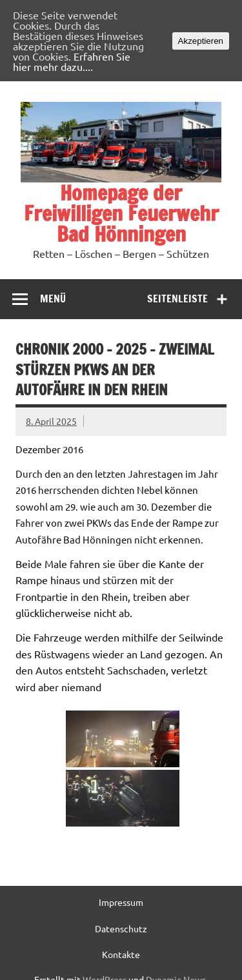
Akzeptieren (201, 41)
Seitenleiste (177, 299)
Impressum (121, 902)
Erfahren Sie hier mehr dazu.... (72, 61)
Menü (53, 299)
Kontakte (121, 954)
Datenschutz (121, 928)
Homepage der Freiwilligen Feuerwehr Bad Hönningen (121, 213)
